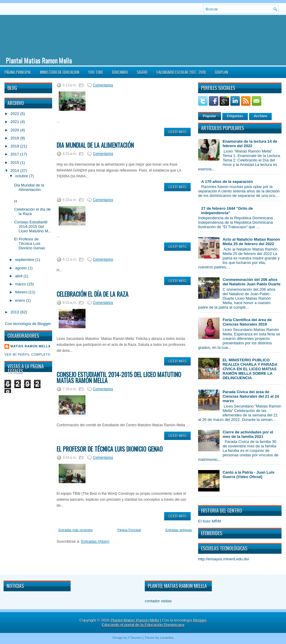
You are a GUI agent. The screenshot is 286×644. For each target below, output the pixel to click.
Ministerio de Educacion (60, 72)
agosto (22, 268)
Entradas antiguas (179, 530)
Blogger (44, 324)
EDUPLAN (221, 72)
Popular (210, 116)
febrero (22, 292)
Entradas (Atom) (95, 541)
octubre (22, 176)
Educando (120, 72)
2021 (15, 122)
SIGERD (142, 72)
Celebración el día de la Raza (93, 294)
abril (19, 276)
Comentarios (103, 85)
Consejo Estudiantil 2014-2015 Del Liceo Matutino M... (33, 227)
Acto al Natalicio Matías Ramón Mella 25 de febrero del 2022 (251, 242)
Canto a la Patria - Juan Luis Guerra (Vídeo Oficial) (248, 475)
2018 (15, 146)
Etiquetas (235, 116)
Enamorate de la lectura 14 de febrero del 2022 (250, 144)
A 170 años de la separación (227, 182)
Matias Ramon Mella (31, 346)
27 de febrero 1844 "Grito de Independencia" (227, 211)
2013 (15, 312)
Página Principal (18, 72)
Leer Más (177, 132)
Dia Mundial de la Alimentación (29, 187)
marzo (21, 284)
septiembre (25, 260)
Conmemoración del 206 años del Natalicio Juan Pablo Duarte (251, 282)
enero (21, 300)
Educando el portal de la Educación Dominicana (143, 625)
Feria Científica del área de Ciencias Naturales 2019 (247, 322)
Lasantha (167, 638)
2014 (15, 171)
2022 (15, 114)
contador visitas (158, 601)
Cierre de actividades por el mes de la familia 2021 (248, 434)
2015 (15, 162)
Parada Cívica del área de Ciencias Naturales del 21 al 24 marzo (251, 396)
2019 (15, 138)
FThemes (135, 638)
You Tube (96, 72)
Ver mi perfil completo (28, 355)
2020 (15, 130)
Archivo (261, 116)
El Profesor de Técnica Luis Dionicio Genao (29, 244)
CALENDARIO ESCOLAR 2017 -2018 (181, 72)
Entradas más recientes (76, 530)
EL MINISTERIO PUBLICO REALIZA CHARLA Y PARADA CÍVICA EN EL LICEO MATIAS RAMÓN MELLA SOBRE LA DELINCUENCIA (250, 369)
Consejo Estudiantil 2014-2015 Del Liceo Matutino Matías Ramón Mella (119, 377)
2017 (15, 154)
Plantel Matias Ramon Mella (39, 60)
